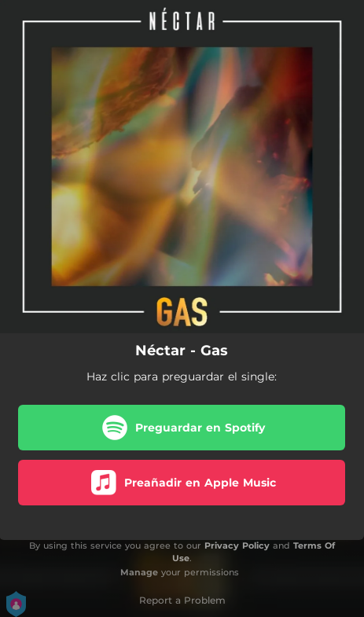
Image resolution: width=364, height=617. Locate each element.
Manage (139, 572)
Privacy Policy (237, 545)
